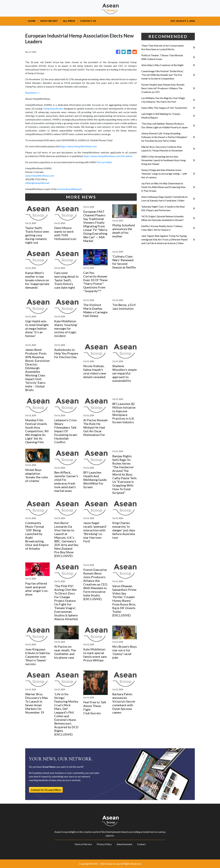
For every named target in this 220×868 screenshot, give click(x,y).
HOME (32, 21)
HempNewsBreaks (53, 108)
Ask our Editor (105, 162)
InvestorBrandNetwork (70, 189)
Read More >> (33, 93)
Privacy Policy (104, 844)
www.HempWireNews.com (40, 176)
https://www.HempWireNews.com (78, 146)
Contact (141, 844)
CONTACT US (88, 21)
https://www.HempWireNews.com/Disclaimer (108, 156)
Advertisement (124, 844)
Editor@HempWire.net (37, 183)
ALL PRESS (69, 21)
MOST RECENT (49, 21)
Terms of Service (83, 844)
